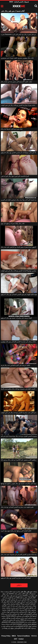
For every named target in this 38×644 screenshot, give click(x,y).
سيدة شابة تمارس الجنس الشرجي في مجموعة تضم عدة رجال (19, 554)
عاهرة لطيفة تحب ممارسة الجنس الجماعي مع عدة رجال (17, 507)
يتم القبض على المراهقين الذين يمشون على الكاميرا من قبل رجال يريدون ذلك (19, 460)
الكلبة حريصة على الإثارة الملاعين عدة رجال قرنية (15, 365)
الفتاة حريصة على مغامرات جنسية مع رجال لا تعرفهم (16, 318)
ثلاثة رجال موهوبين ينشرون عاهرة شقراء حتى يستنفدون (17, 58)
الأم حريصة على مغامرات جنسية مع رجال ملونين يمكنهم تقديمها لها (19, 484)
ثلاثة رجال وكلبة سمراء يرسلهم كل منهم (13, 223)
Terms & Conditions (24, 636)
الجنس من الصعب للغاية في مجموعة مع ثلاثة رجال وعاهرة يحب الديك (19, 389)
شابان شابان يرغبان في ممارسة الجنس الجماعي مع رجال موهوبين (19, 342)
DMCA (14, 636)
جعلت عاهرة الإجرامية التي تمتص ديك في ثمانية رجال (17, 82)
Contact (21, 639)
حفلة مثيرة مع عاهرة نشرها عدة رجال (12, 129)
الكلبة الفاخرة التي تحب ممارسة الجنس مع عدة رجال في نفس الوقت (19, 413)
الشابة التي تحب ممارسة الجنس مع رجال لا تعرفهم (16, 578)
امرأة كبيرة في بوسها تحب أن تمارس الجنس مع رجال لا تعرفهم (19, 153)
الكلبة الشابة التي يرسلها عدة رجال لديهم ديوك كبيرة (16, 531)
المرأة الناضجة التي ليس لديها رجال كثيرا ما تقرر (15, 176)
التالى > (19, 585)
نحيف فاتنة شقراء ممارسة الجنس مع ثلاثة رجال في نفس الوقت (19, 105)
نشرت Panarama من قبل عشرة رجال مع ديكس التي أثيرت (18, 34)
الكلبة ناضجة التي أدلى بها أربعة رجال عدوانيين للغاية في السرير (19, 200)
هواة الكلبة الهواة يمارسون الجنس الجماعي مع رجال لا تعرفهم (19, 294)
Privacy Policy (6, 636)
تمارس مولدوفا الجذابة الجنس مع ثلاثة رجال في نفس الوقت (18, 271)
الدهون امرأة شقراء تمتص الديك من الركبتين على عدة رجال (18, 247)
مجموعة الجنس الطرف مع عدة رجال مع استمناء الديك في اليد (19, 436)
